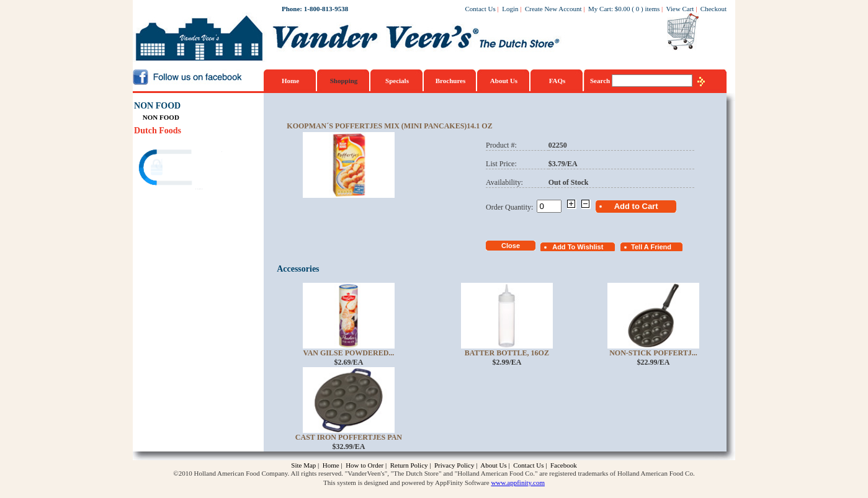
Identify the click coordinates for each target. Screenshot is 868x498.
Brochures (451, 81)
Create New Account (553, 9)
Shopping (344, 81)
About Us (504, 81)
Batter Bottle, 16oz (507, 353)
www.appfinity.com (518, 482)
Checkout (714, 9)
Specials (397, 81)
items (652, 9)
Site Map (303, 465)
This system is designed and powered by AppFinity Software (406, 482)
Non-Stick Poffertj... (653, 353)
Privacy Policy (454, 465)
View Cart (680, 9)
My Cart (600, 9)
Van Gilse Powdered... (349, 353)
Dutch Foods (158, 131)
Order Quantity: (511, 207)
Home (290, 81)
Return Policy (409, 465)
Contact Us (481, 9)
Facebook (564, 465)
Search (601, 81)
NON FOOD (157, 106)
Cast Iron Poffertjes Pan (349, 437)
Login (510, 9)
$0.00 (623, 9)
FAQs (557, 81)
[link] (182, 169)
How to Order (365, 465)
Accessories (298, 269)
